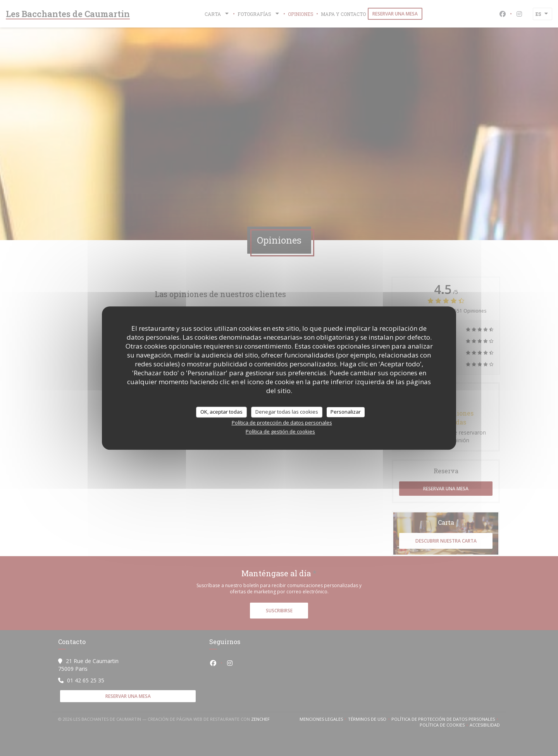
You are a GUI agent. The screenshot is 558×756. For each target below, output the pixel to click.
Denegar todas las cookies (287, 412)
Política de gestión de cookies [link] (280, 431)
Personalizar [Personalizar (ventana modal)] (346, 412)
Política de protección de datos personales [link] (282, 423)
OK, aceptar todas (221, 412)
